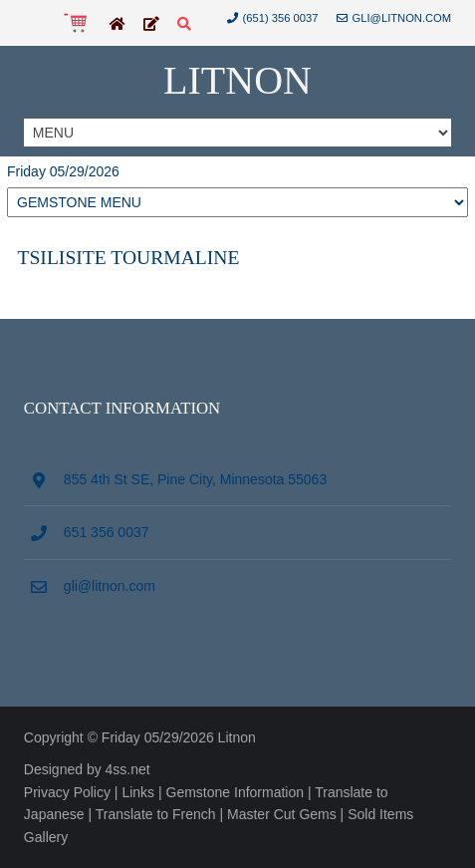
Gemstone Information (236, 792)
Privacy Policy (67, 792)
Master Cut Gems (282, 814)
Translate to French (156, 814)
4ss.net (128, 769)
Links (138, 792)
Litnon (237, 80)
